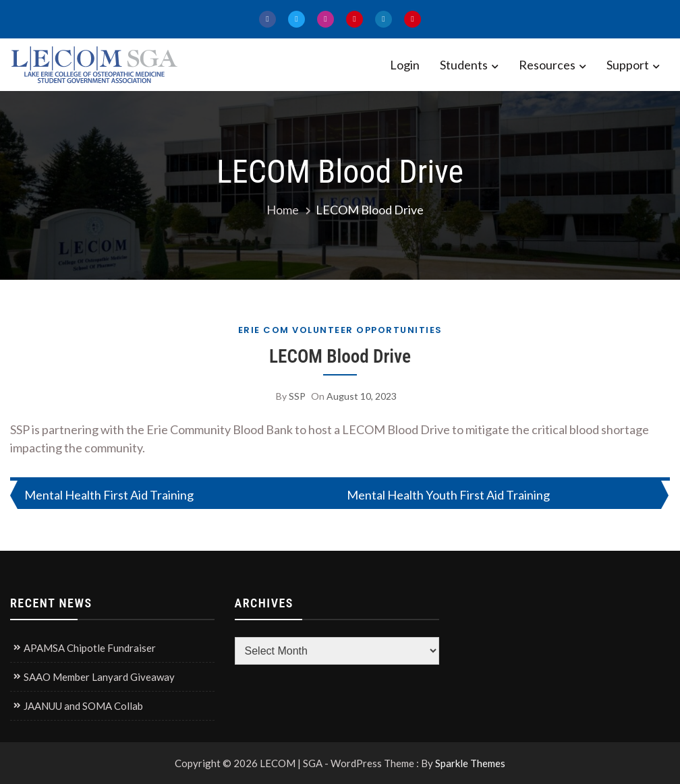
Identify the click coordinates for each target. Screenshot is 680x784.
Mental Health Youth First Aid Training (448, 495)
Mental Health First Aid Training (109, 495)
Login (405, 65)
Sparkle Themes (470, 763)
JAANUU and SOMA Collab (83, 706)
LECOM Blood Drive (340, 357)
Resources (547, 65)
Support (628, 65)
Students (464, 65)
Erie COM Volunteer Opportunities (340, 330)
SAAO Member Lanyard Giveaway (99, 677)
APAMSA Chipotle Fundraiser (90, 648)
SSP (297, 396)
